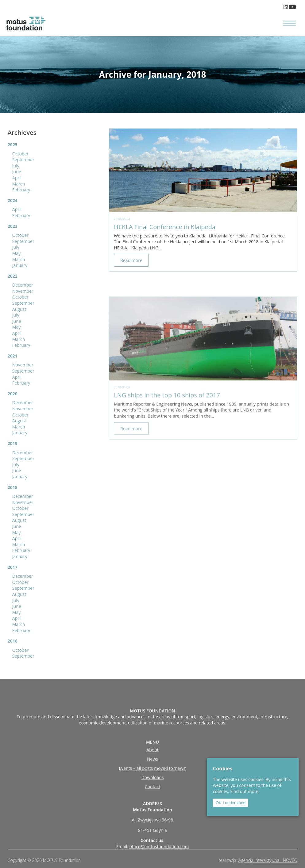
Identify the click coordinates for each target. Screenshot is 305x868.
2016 (13, 641)
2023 (13, 226)
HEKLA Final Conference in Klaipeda (165, 227)
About (152, 772)
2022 (13, 276)
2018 (13, 487)
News (152, 782)
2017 (13, 567)
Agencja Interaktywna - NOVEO (268, 863)
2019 (13, 443)
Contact (152, 809)
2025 (13, 145)
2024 (13, 200)
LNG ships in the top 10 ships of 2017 (167, 416)
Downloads (152, 800)
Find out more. (245, 791)
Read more (131, 260)
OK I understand (231, 803)
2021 (13, 356)
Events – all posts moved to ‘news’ (153, 791)
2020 (13, 394)
